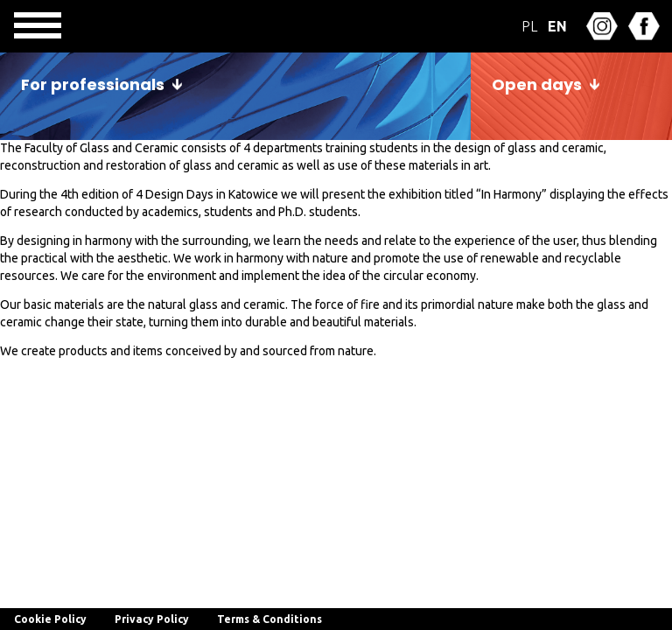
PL (529, 26)
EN (557, 26)
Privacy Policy (152, 619)
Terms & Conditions (269, 619)
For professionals (93, 84)
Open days (537, 84)
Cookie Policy (50, 619)
